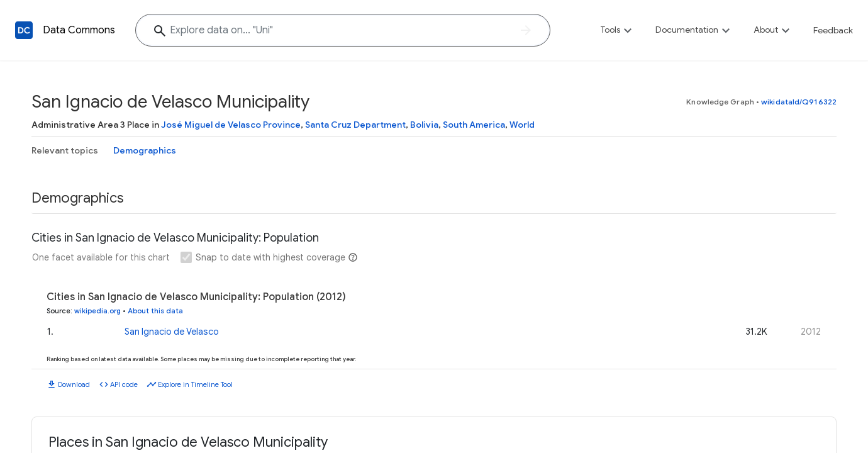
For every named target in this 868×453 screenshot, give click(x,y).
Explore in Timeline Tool (195, 384)
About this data (155, 311)
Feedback (833, 30)
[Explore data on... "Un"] (343, 30)
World (522, 125)
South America (474, 125)
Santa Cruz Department (355, 125)
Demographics (145, 150)
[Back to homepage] (24, 30)
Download (74, 384)
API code (124, 384)
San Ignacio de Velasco (172, 332)
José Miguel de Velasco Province (231, 125)
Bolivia (424, 125)
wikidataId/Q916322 (799, 102)
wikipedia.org (97, 311)
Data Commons (79, 30)
